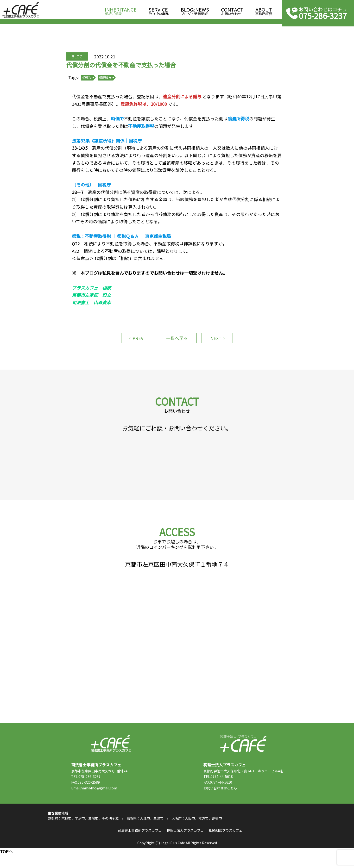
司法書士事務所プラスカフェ (21, 10)
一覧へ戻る (177, 345)
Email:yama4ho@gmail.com (97, 806)
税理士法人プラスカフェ (243, 761)
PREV (136, 345)
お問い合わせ (232, 10)
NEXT (218, 345)
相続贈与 (108, 82)
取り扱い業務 (159, 10)
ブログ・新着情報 (195, 10)
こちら (234, 806)
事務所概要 (264, 10)
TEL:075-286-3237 (88, 794)
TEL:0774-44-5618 (221, 794)
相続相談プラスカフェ (226, 850)
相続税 (90, 82)
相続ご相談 (121, 10)
